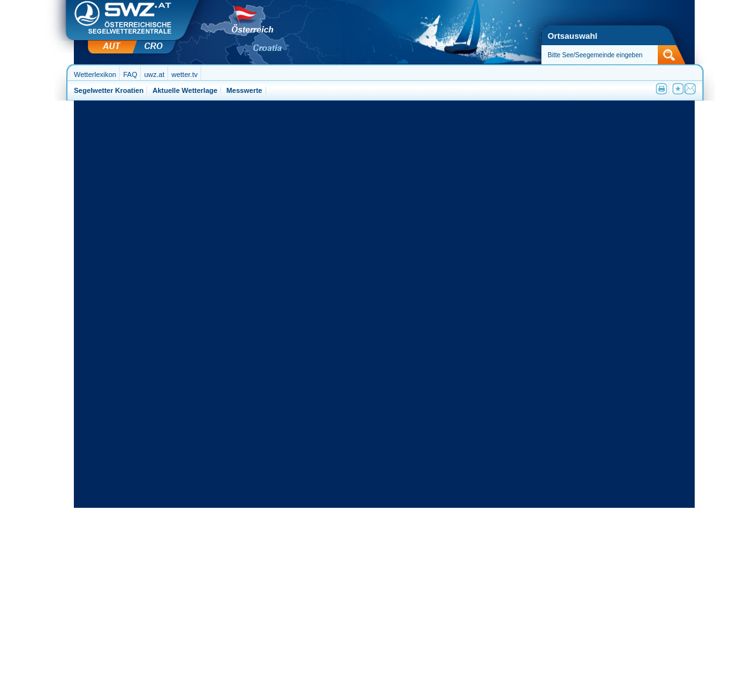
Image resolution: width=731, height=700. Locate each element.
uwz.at (154, 74)
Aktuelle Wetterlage (185, 90)
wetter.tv (184, 74)
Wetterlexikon (95, 74)
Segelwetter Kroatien (109, 90)
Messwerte (244, 90)
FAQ (130, 74)
